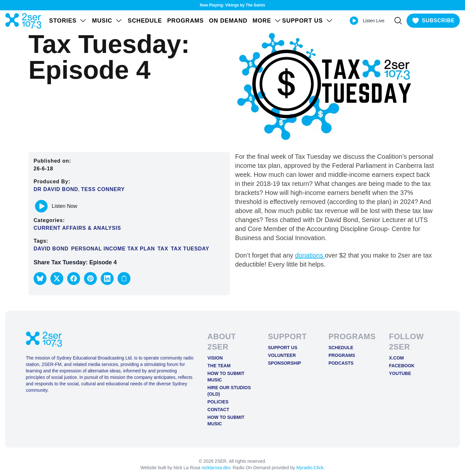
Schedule (145, 21)
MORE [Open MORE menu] (267, 21)
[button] (40, 279)
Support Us (283, 348)
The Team (219, 366)
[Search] (398, 21)
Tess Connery (103, 189)
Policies (218, 402)
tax (163, 249)
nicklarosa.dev (216, 468)
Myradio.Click (310, 468)
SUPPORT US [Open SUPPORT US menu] (308, 21)
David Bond (51, 249)
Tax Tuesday (190, 249)
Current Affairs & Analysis (77, 228)
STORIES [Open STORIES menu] (68, 21)
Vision (215, 358)
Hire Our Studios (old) (229, 391)
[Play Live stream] (354, 21)
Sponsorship (285, 363)
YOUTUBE (400, 373)
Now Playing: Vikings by (233, 5)
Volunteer (282, 355)
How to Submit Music (226, 377)
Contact (218, 410)
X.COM (397, 358)
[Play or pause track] (41, 206)
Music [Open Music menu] (107, 21)
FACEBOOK (402, 366)
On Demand (228, 21)
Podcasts (341, 363)
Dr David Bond (56, 189)
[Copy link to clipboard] (124, 279)
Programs (186, 21)
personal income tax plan (113, 249)
